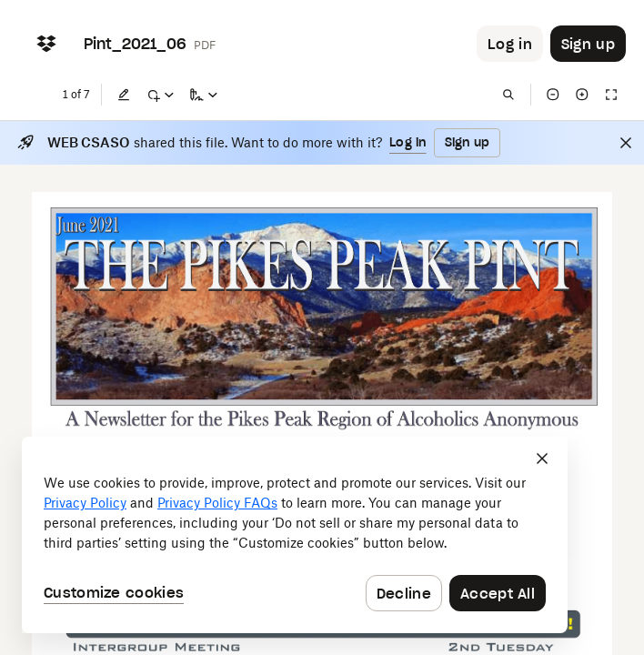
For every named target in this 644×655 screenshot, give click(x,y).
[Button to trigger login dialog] (510, 44)
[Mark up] (160, 95)
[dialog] (295, 535)
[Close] (626, 143)
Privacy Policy (85, 503)
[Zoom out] (553, 95)
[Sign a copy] (204, 95)
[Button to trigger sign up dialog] (588, 44)
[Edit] (124, 95)
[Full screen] (611, 95)
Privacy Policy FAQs (217, 503)
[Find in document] (508, 95)
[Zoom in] (582, 95)
